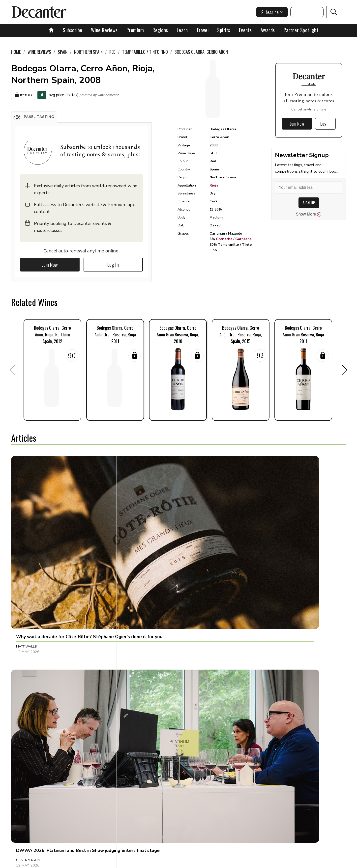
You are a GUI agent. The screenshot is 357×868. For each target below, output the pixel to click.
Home (16, 52)
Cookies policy (158, 862)
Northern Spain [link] (88, 52)
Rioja (214, 185)
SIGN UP (309, 203)
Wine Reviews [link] (39, 52)
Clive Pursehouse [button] (253, 637)
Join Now (50, 263)
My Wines (23, 94)
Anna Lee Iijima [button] (29, 637)
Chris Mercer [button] (249, 534)
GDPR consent (256, 862)
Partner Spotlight (301, 30)
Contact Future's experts (120, 862)
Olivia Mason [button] (139, 534)
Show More (309, 214)
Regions (160, 30)
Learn (182, 30)
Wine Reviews (104, 30)
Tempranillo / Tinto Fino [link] (145, 52)
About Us (86, 862)
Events (245, 30)
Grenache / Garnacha (234, 239)
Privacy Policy (187, 862)
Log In (113, 263)
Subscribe (73, 30)
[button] (34, 115)
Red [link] (112, 52)
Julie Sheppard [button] (250, 739)
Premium (135, 30)
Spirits (224, 30)
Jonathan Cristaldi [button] (144, 637)
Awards (268, 30)
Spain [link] (63, 52)
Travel (202, 30)
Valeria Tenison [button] (141, 739)
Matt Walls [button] (27, 534)
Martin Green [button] (28, 739)
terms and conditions (222, 862)
